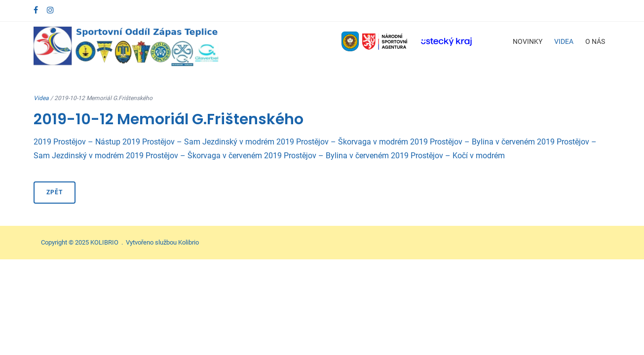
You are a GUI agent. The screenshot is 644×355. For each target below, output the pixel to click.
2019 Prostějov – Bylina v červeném (473, 142)
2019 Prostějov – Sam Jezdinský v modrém (198, 142)
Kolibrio (189, 242)
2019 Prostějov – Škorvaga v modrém (342, 142)
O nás (595, 41)
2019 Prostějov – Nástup (77, 142)
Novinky (528, 41)
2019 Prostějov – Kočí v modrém (448, 156)
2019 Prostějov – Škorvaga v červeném (194, 156)
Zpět (55, 192)
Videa (564, 41)
